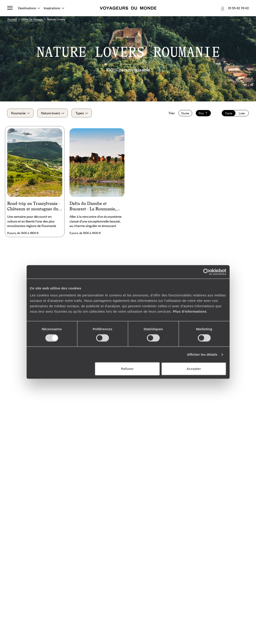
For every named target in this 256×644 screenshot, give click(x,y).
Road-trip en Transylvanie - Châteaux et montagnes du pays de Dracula (33, 206)
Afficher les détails (202, 354)
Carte (229, 113)
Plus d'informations (190, 311)
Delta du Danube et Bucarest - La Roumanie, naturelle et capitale (93, 206)
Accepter (194, 369)
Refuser (127, 369)
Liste (242, 113)
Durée (185, 113)
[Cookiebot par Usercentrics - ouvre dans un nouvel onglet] (206, 272)
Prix (203, 113)
